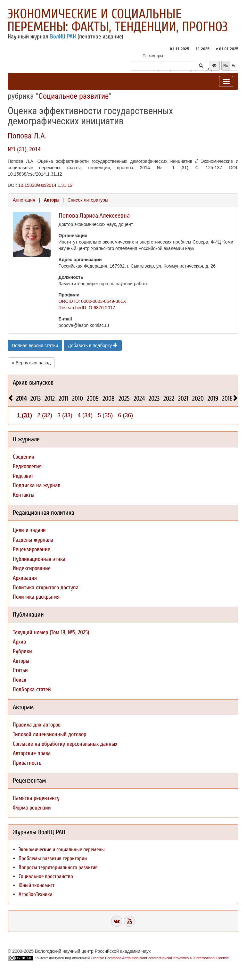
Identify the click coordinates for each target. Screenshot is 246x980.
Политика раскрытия (36, 597)
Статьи (20, 670)
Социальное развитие (74, 96)
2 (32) (45, 415)
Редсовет (23, 476)
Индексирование (32, 568)
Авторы (52, 200)
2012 (50, 399)
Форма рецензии (32, 808)
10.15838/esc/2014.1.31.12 (45, 185)
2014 (21, 399)
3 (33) (65, 415)
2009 (93, 399)
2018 (227, 399)
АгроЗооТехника (36, 894)
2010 (78, 399)
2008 (109, 399)
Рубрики (22, 651)
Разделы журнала (33, 540)
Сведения (24, 457)
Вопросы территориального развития (58, 867)
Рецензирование (32, 549)
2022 (169, 399)
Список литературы (88, 200)
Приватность (27, 763)
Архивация (25, 578)
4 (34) (85, 415)
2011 (63, 399)
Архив (19, 642)
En (234, 66)
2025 (124, 399)
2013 (36, 399)
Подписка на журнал (37, 485)
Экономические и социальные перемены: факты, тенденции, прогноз (118, 20)
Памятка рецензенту (36, 798)
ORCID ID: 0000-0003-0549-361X (92, 301)
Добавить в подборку (93, 345)
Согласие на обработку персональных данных (65, 744)
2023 (154, 399)
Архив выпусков (33, 382)
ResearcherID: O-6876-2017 (87, 308)
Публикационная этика (39, 559)
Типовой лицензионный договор (49, 734)
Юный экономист (37, 885)
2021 (183, 399)
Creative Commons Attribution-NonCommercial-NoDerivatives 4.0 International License (160, 958)
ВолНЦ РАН (63, 37)
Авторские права (32, 753)
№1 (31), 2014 (24, 149)
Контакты (24, 495)
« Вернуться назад (31, 363)
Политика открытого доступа (46, 588)
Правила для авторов (37, 725)
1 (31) (25, 415)
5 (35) (105, 415)
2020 (198, 399)
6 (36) (125, 415)
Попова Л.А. (27, 136)
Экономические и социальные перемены (62, 849)
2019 (213, 399)
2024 (139, 399)
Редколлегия (27, 466)
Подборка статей (32, 689)
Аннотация (24, 200)
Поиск (20, 680)
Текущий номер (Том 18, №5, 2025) (51, 632)
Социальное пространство (46, 876)
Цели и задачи (29, 530)
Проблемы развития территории (53, 858)
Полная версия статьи (35, 345)
